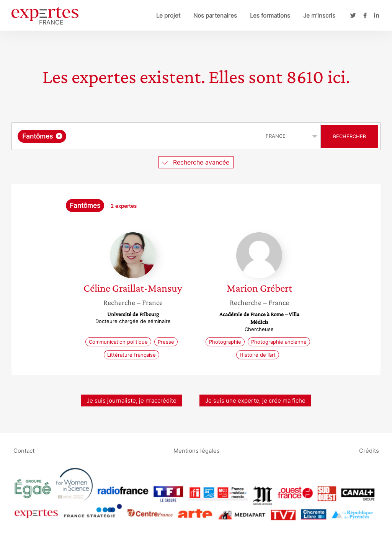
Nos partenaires (215, 15)
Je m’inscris (319, 15)
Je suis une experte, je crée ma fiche (255, 401)
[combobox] (134, 136)
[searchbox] (147, 136)
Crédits (369, 450)
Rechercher (350, 136)
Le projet (168, 15)
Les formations (270, 15)
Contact (24, 450)
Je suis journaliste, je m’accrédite (131, 401)
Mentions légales (197, 450)
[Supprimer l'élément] (59, 136)
